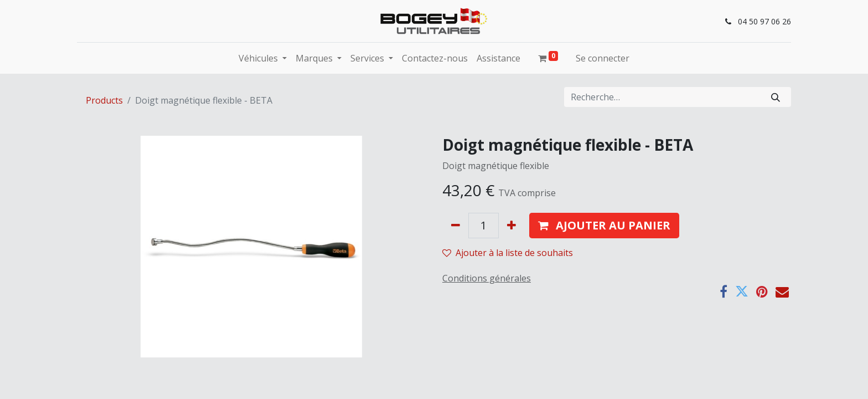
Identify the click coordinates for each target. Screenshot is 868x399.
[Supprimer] (456, 226)
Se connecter (603, 58)
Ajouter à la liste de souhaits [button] (508, 253)
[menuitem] (435, 58)
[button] (604, 226)
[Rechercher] (776, 97)
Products (104, 100)
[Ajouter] (512, 226)
